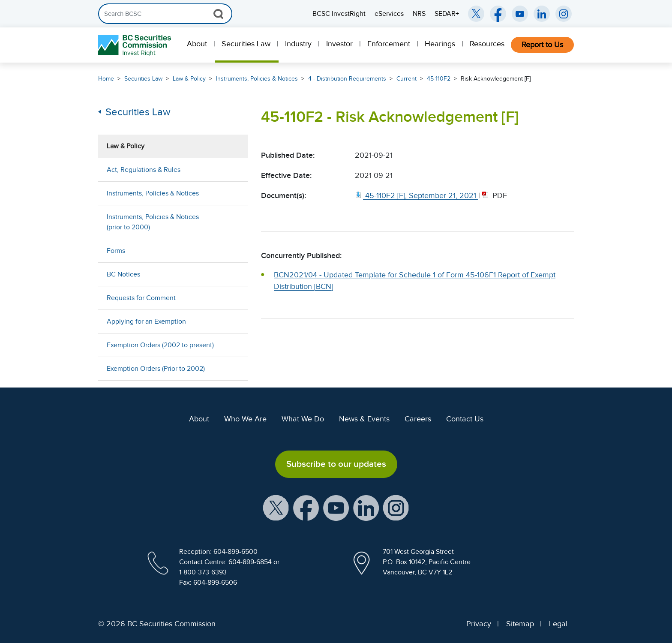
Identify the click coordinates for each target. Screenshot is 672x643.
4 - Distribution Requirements (347, 79)
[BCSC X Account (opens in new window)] (276, 507)
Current (406, 79)
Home (106, 79)
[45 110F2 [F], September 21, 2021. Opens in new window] (417, 195)
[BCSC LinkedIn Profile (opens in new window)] (366, 507)
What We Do (303, 419)
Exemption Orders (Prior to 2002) (156, 369)
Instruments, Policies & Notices (257, 79)
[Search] (165, 14)
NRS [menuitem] (419, 14)
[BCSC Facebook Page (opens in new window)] (498, 14)
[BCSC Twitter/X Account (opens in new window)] (476, 14)
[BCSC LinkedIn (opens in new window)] (542, 14)
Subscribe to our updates (336, 464)
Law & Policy (189, 79)
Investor (339, 44)
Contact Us (465, 419)
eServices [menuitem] (389, 14)
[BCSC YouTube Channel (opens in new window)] (520, 14)
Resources (487, 44)
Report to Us (542, 45)
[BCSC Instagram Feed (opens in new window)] (564, 14)
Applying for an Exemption (146, 321)
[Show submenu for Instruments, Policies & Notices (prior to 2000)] (233, 222)
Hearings (440, 44)
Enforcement (389, 44)
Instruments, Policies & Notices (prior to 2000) (153, 222)
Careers (418, 419)
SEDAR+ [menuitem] (447, 14)
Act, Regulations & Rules (144, 170)
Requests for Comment (141, 298)
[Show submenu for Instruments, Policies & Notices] (233, 193)
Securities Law (246, 44)
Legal (558, 624)
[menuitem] (198, 45)
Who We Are (245, 419)
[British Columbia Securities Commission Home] (136, 45)
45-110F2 (439, 79)
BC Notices (123, 274)
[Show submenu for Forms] (233, 251)
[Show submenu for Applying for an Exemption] (233, 321)
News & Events (364, 419)
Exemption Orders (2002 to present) (160, 345)
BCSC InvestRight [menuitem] (339, 14)
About (197, 44)
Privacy (479, 624)
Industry (298, 44)
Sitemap (520, 624)
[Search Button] (218, 14)
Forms (116, 251)
